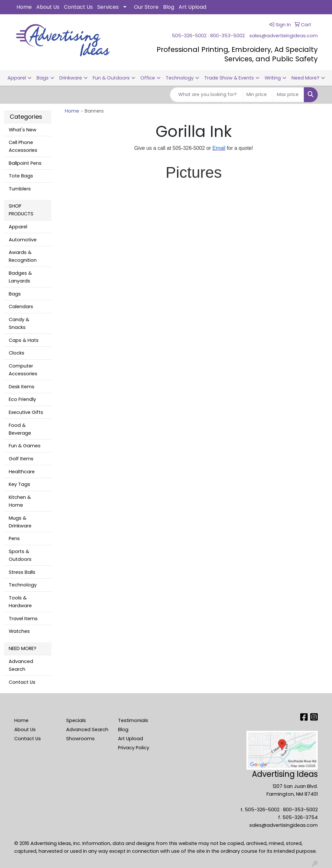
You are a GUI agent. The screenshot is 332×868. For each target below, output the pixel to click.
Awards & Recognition (23, 256)
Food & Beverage (20, 429)
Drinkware (71, 78)
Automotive (23, 240)
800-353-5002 (227, 36)
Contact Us (78, 7)
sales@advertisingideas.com (284, 36)
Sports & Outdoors (20, 555)
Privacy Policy (134, 748)
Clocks (17, 353)
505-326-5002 (189, 36)
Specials (76, 720)
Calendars (21, 307)
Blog (169, 7)
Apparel (17, 78)
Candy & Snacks (19, 323)
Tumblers (20, 189)
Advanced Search (21, 665)
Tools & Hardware (20, 602)
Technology (180, 78)
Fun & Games (25, 446)
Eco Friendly (22, 399)
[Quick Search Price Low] (258, 95)
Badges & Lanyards (20, 277)
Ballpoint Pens (25, 163)
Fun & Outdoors (111, 78)
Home (24, 7)
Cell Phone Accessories (23, 146)
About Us (48, 7)
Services (108, 7)
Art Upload (192, 7)
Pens (14, 538)
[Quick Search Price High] (289, 95)
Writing (273, 78)
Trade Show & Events (229, 78)
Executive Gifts (26, 412)
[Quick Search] (207, 95)
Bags (43, 78)
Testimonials (133, 720)
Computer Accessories (23, 370)
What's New (23, 130)
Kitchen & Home (20, 501)
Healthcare (22, 472)
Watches (19, 631)
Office (148, 78)
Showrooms (80, 739)
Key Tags (19, 484)
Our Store (146, 7)
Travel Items (23, 619)
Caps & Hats (24, 340)
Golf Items (21, 459)
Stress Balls (22, 572)
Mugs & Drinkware (20, 522)
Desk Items (22, 387)
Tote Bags (21, 176)
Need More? (305, 78)
